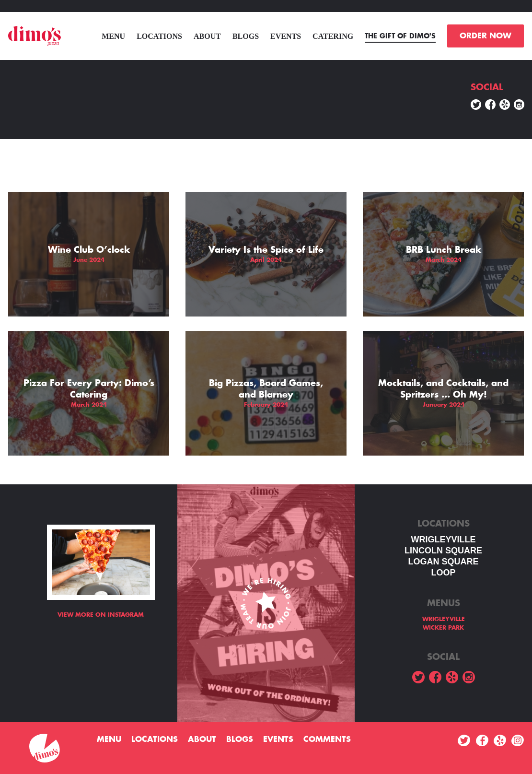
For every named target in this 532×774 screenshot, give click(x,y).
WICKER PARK (443, 628)
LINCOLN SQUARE (443, 551)
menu (113, 36)
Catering (333, 36)
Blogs (246, 36)
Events (286, 36)
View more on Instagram (101, 615)
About (207, 36)
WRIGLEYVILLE (444, 539)
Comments (327, 739)
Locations (159, 36)
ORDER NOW (486, 36)
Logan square (443, 562)
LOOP (443, 573)
